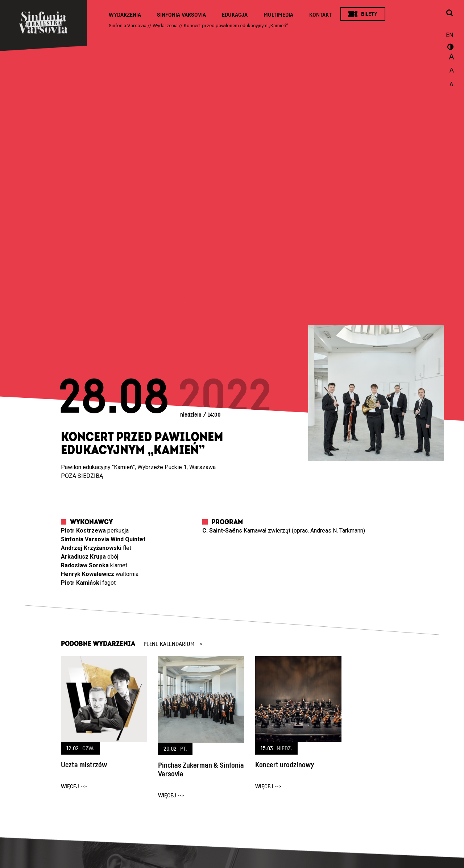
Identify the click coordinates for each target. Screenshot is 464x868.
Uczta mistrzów (84, 765)
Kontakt (320, 15)
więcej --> (74, 786)
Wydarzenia (125, 15)
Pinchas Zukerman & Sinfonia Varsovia (201, 770)
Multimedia (278, 15)
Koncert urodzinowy (285, 765)
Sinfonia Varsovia (181, 15)
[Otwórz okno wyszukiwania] (449, 13)
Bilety (369, 14)
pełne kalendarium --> (173, 644)
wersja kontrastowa (449, 48)
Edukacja (235, 15)
